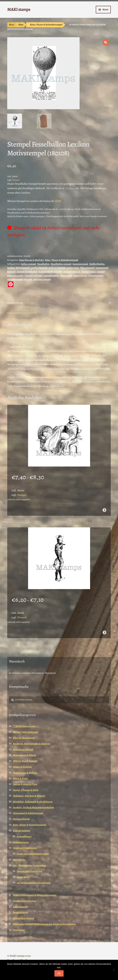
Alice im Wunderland (24, 738)
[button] (106, 42)
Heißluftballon (97, 264)
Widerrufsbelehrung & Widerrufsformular (35, 895)
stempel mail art (72, 272)
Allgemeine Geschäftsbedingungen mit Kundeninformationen (44, 924)
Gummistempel (80, 264)
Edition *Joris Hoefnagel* (26, 732)
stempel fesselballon (27, 272)
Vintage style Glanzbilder (29, 871)
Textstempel (66, 276)
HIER (58, 201)
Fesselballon (43, 264)
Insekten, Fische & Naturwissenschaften (33, 807)
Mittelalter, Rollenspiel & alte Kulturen (33, 802)
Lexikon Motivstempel (18, 268)
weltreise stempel (42, 279)
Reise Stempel (87, 268)
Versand (16, 180)
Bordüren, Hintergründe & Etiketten (32, 744)
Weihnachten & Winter (25, 755)
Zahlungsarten (20, 907)
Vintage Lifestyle (21, 819)
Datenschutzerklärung (24, 901)
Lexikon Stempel (39, 268)
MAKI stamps (19, 9)
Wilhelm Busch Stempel (25, 761)
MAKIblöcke (19, 860)
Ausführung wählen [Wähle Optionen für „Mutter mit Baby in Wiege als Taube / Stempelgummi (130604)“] (104, 510)
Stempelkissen (24, 836)
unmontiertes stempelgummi (88, 276)
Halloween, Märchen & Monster (29, 796)
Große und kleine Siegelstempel (33, 854)
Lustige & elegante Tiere (25, 784)
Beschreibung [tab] (15, 303)
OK (59, 973)
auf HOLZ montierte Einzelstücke (34, 883)
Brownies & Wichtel (23, 749)
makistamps (73, 268)
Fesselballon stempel (61, 264)
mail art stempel (57, 268)
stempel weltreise (33, 276)
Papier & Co (23, 877)
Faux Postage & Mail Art (32, 260)
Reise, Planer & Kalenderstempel (46, 25)
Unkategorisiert (21, 842)
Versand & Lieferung (23, 918)
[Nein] (114, 970)
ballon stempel (29, 264)
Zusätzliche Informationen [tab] (22, 313)
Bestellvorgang (20, 912)
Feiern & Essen (20, 778)
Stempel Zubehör (22, 831)
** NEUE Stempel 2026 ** (26, 726)
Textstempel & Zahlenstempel (28, 813)
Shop (21, 25)
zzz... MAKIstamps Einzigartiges (29, 865)
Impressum (19, 930)
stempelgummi (51, 276)
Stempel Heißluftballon (50, 272)
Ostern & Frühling (22, 767)
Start (12, 25)
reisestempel (102, 268)
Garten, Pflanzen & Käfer (26, 790)
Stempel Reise (89, 272)
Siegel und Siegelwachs (25, 848)
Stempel (11, 272)
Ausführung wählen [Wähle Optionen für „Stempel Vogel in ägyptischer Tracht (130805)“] (104, 632)
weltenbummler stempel (20, 279)
